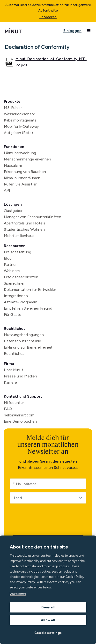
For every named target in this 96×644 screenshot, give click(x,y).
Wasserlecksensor (19, 114)
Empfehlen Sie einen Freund (28, 308)
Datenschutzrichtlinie (22, 341)
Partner (10, 265)
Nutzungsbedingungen (24, 335)
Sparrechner (14, 283)
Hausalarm (13, 165)
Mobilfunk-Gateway (21, 126)
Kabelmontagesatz (20, 120)
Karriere (10, 382)
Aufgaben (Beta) (18, 133)
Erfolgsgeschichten (21, 277)
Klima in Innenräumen (22, 178)
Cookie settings (48, 633)
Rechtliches (15, 328)
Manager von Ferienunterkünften (33, 217)
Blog (8, 258)
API (7, 190)
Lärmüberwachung (20, 153)
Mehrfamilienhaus (19, 236)
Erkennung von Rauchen (25, 172)
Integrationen (16, 296)
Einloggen (72, 31)
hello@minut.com (19, 415)
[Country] (46, 498)
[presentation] (46, 516)
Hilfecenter (14, 403)
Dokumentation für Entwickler (30, 290)
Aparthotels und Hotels (25, 223)
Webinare (12, 271)
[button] (89, 31)
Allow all (48, 620)
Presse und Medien (20, 376)
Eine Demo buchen (20, 421)
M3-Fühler (13, 108)
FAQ (8, 409)
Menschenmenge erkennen (27, 159)
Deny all (48, 607)
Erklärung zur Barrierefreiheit (28, 347)
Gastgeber (13, 211)
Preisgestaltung (18, 252)
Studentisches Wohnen (24, 229)
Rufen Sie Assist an (21, 184)
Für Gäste (13, 315)
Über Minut (14, 370)
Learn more (18, 594)
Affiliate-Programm (21, 302)
